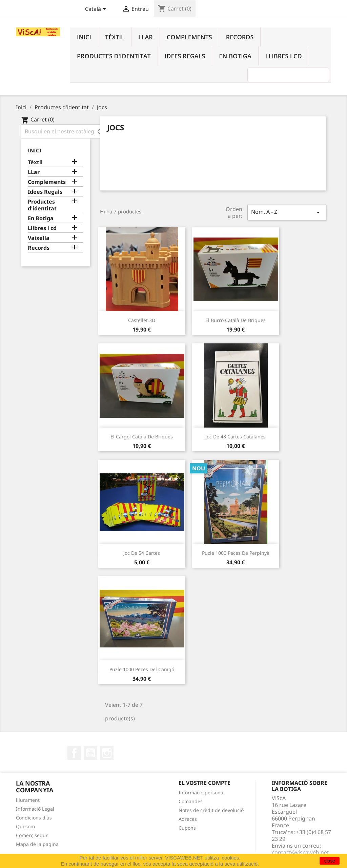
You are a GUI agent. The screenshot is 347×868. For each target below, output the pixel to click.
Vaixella (39, 238)
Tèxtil (115, 37)
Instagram (107, 753)
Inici (84, 37)
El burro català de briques (236, 320)
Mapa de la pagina (37, 844)
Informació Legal (35, 809)
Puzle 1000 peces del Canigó (142, 669)
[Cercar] (64, 131)
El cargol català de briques (142, 437)
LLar (146, 37)
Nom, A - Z (287, 212)
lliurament (28, 800)
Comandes (191, 801)
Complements (189, 37)
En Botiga (235, 56)
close (330, 861)
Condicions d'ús (34, 818)
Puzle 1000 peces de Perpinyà (236, 553)
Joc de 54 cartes (142, 553)
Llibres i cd (284, 56)
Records (240, 37)
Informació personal (202, 792)
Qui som (25, 826)
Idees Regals (185, 56)
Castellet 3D (142, 320)
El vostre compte (205, 783)
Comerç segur (32, 835)
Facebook (74, 753)
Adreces (188, 819)
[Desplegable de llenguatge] (97, 10)
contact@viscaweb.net (300, 852)
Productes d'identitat (114, 56)
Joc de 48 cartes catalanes (236, 437)
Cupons (187, 828)
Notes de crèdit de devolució (211, 810)
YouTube (90, 753)
